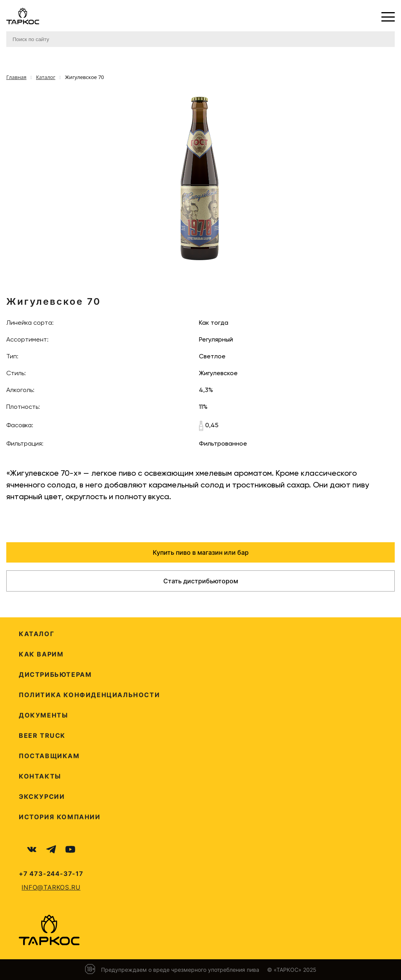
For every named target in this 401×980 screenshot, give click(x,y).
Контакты (40, 776)
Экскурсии (42, 797)
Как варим (41, 654)
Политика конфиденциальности (89, 695)
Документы (43, 715)
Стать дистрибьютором (201, 581)
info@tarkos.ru (51, 887)
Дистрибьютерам (55, 674)
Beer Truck (42, 735)
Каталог (36, 634)
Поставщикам (49, 756)
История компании (60, 817)
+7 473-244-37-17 (51, 874)
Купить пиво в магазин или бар (201, 552)
